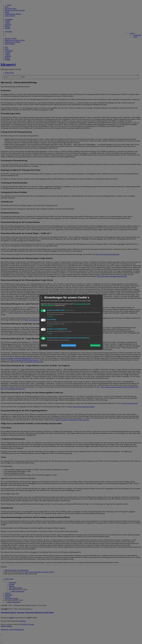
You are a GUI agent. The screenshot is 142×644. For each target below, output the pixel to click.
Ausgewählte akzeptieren (69, 345)
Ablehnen (44, 345)
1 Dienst (50, 333)
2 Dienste (50, 317)
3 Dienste (50, 326)
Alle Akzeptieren (95, 345)
